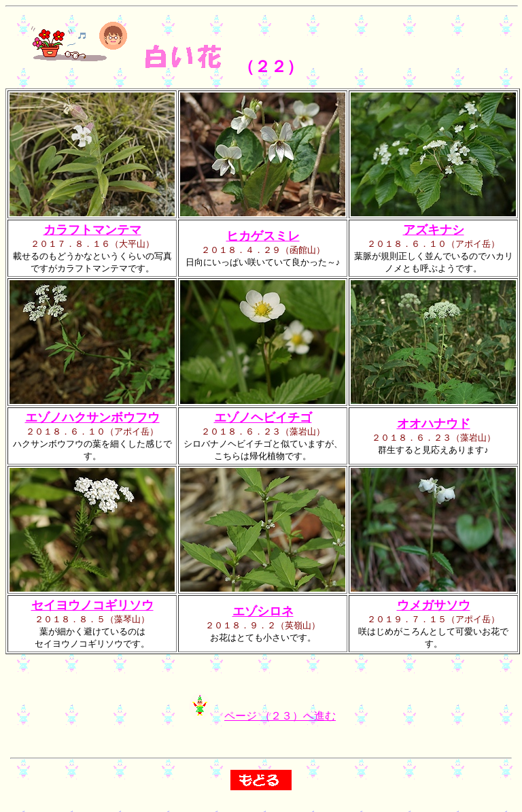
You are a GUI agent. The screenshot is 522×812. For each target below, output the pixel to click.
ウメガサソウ (434, 605)
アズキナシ (434, 230)
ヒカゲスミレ (263, 236)
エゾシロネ (263, 611)
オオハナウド (434, 424)
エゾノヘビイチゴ (263, 418)
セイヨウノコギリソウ (92, 605)
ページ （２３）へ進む (280, 720)
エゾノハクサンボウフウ (92, 418)
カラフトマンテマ (92, 230)
